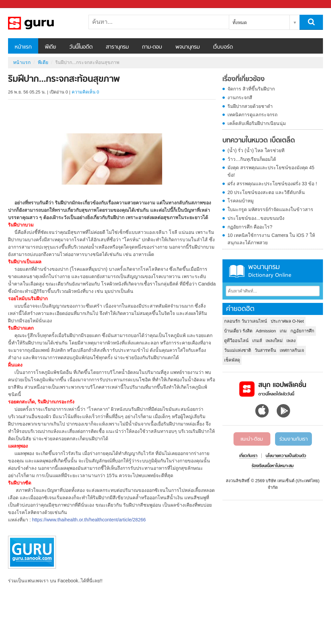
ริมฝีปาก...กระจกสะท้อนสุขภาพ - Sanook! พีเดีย (43, 23)
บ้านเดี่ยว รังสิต (238, 331)
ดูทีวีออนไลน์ (236, 341)
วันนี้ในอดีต (81, 47)
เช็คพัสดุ (232, 360)
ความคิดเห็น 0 (85, 92)
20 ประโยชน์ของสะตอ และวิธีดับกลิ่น (266, 192)
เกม (283, 331)
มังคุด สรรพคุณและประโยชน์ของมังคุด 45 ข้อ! (271, 171)
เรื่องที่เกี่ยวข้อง (244, 79)
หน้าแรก (23, 47)
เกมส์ (257, 341)
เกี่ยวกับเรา (248, 456)
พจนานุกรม (188, 47)
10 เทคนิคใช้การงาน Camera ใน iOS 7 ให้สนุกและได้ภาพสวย (271, 239)
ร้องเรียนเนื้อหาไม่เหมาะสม (273, 466)
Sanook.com (20, 4)
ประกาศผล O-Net (287, 321)
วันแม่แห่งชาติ (238, 350)
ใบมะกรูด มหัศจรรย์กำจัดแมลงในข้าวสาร (270, 209)
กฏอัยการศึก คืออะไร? (250, 227)
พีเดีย (50, 47)
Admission (266, 331)
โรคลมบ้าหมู (241, 201)
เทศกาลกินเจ (292, 350)
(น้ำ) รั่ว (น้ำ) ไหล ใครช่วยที (256, 150)
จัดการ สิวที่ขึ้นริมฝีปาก (251, 89)
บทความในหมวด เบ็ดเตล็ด (259, 141)
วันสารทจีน (265, 350)
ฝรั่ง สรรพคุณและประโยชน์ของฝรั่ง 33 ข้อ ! (272, 184)
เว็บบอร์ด (223, 47)
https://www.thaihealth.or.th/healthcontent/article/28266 (89, 520)
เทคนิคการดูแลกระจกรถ (252, 115)
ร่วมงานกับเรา (293, 439)
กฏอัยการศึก (302, 331)
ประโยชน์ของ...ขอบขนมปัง (256, 218)
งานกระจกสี (240, 98)
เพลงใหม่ (274, 341)
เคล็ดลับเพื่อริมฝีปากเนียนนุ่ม (257, 123)
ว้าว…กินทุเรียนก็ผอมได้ (252, 159)
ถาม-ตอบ (152, 47)
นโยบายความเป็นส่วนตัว (286, 456)
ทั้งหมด (240, 22)
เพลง (291, 341)
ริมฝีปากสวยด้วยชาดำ (250, 106)
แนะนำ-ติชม (252, 439)
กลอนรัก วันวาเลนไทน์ (246, 321)
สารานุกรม (117, 47)
